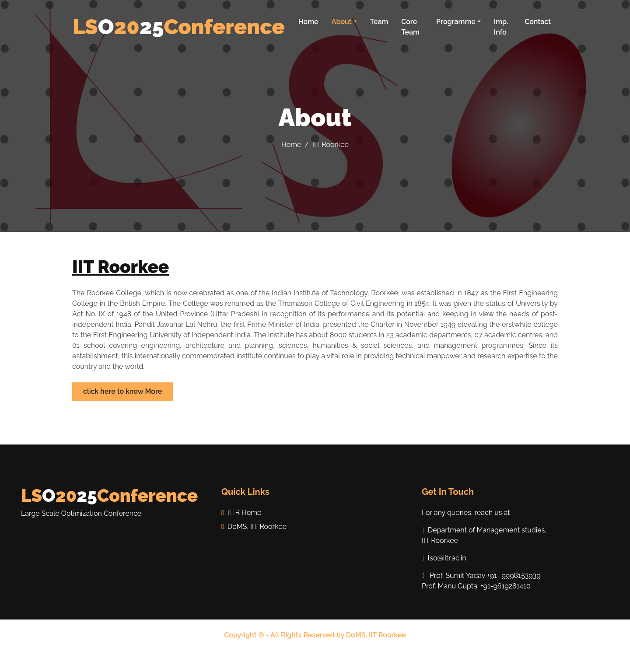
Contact (538, 22)
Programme (456, 22)
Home (308, 22)
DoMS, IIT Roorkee (254, 527)
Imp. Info (501, 27)
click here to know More (122, 391)
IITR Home (241, 513)
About (342, 22)
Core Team (410, 27)
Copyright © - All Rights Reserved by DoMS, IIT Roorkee (315, 635)
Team (379, 22)
